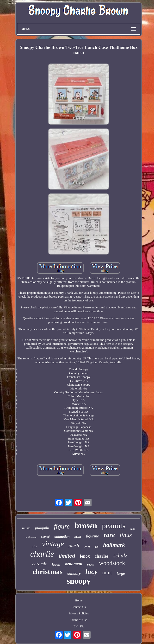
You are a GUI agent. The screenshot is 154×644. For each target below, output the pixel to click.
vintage (53, 544)
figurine (92, 536)
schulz (120, 556)
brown (86, 526)
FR (82, 626)
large (121, 573)
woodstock (112, 563)
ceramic (40, 564)
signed (46, 537)
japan (56, 564)
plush (74, 545)
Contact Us (79, 607)
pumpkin (42, 528)
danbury (74, 573)
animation (62, 536)
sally (133, 529)
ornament (74, 564)
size (35, 546)
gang (87, 546)
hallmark (114, 545)
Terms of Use (79, 620)
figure (62, 526)
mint (107, 572)
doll (97, 547)
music (26, 528)
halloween (31, 537)
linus (126, 535)
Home (79, 600)
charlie (42, 554)
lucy (92, 572)
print (78, 537)
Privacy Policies (79, 613)
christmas (47, 571)
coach (91, 565)
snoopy (79, 581)
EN (76, 626)
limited (67, 556)
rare (109, 535)
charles (102, 556)
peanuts (114, 526)
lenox (85, 556)
